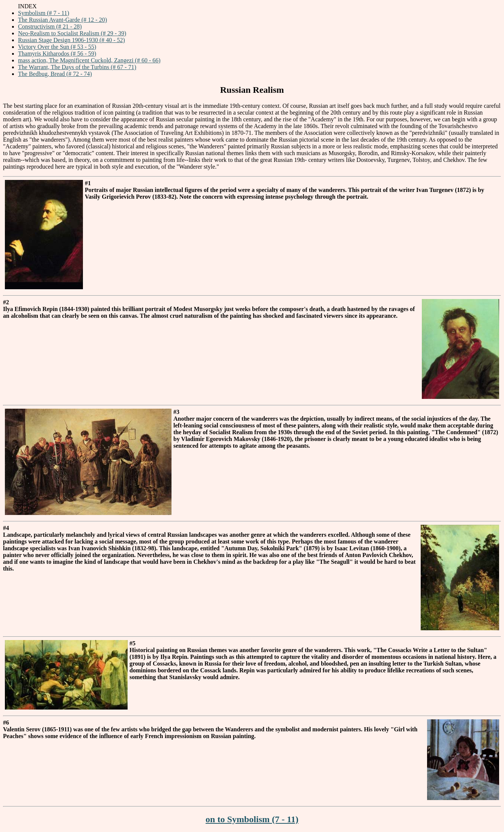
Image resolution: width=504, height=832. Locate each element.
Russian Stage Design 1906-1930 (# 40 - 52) (71, 40)
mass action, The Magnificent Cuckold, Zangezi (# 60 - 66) (89, 60)
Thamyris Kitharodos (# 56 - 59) (57, 54)
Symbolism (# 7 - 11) (44, 13)
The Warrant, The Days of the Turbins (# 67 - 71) (77, 67)
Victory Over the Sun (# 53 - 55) (57, 47)
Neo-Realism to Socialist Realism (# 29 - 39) (72, 33)
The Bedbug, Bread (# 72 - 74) (55, 74)
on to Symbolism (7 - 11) (252, 819)
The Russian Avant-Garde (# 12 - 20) (62, 20)
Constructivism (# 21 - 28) (50, 26)
